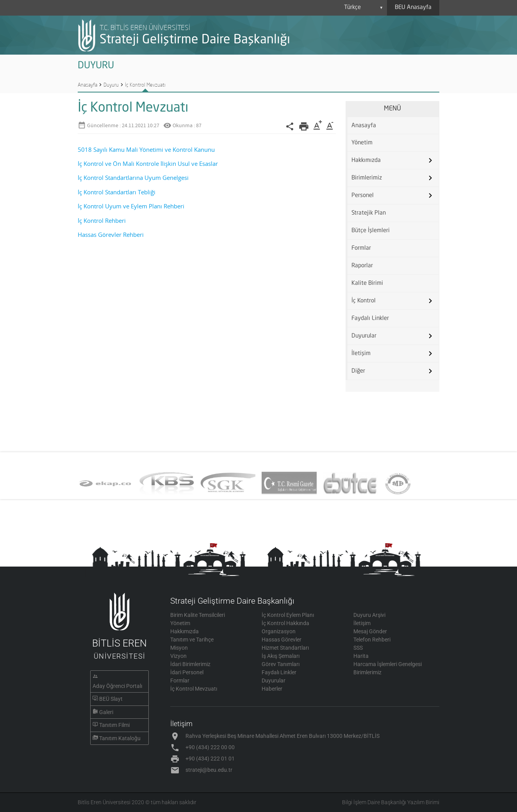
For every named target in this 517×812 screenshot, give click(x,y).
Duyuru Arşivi (369, 615)
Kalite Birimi (367, 283)
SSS (358, 648)
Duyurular (364, 336)
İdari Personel (187, 672)
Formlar (361, 248)
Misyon (179, 648)
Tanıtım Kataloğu (120, 738)
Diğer (358, 371)
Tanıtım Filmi (114, 725)
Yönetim (362, 143)
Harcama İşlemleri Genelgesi (388, 664)
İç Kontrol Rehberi (102, 221)
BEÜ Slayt (111, 699)
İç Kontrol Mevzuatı (145, 85)
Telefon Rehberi (372, 640)
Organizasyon (279, 631)
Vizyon (178, 656)
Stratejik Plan (369, 213)
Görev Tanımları (281, 664)
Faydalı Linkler (370, 319)
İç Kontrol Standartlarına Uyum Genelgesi (133, 178)
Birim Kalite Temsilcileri (198, 615)
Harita (361, 656)
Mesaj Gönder (370, 631)
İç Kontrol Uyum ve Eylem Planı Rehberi (131, 206)
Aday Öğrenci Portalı (117, 686)
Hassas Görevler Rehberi (111, 235)
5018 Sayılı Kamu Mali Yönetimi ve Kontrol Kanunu (146, 150)
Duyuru (111, 85)
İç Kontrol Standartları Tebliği (117, 192)
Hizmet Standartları (285, 648)
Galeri (106, 712)
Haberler (272, 689)
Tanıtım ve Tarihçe (192, 640)
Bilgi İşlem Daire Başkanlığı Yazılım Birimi (391, 802)
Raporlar (362, 266)
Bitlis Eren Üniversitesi (104, 802)
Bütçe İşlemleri (371, 231)
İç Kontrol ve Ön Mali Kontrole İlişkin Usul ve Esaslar (148, 164)
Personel (363, 196)
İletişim (361, 354)
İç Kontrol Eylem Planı (288, 615)
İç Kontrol (364, 301)
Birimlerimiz (367, 178)
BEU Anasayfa (413, 8)
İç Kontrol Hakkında (285, 623)
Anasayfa (87, 85)
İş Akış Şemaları (281, 656)
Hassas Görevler (282, 640)
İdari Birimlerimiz (190, 664)
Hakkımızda (366, 161)
